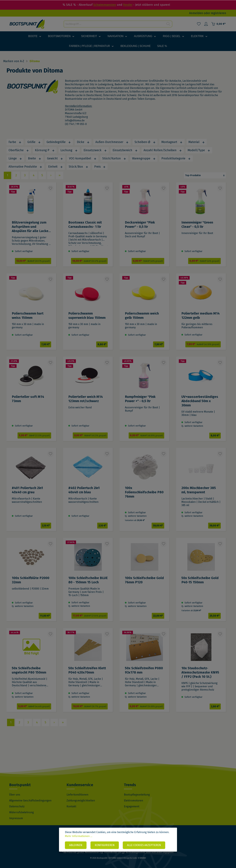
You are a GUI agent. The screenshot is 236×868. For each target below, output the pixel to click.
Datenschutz (17, 806)
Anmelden (196, 13)
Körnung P (45, 150)
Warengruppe (144, 158)
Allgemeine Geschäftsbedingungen (30, 801)
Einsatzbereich (125, 150)
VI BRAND (142, 858)
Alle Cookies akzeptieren (144, 845)
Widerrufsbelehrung (21, 812)
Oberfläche (19, 150)
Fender (128, 5)
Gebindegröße (59, 142)
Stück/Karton (114, 158)
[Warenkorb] (218, 24)
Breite (35, 158)
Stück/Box (79, 167)
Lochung (69, 150)
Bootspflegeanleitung (137, 795)
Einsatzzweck (95, 150)
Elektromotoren (133, 801)
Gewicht (55, 158)
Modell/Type (199, 150)
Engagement (132, 806)
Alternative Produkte (25, 167)
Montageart (172, 142)
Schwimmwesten (105, 5)
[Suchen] (168, 24)
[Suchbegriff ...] (114, 24)
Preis (100, 167)
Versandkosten (111, 852)
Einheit (56, 167)
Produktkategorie (176, 158)
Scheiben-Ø (145, 142)
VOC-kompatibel (83, 158)
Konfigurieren (105, 845)
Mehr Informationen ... (79, 836)
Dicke (83, 142)
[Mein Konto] (206, 24)
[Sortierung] (205, 175)
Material (197, 142)
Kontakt (71, 806)
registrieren (218, 13)
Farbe (15, 142)
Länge (15, 158)
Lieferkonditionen (77, 795)
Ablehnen (76, 845)
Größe (34, 142)
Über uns (15, 795)
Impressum (16, 818)
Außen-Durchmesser (112, 142)
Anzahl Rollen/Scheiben (163, 150)
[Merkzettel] (199, 24)
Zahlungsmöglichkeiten (81, 801)
